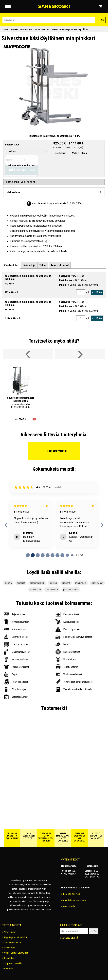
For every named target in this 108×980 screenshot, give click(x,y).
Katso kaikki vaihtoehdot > (22, 182)
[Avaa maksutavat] (54, 192)
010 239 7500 (74, 203)
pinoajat (21, 583)
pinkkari (53, 583)
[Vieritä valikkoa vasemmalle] (28, 354)
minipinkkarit (52, 590)
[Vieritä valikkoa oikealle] (80, 354)
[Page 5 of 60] (53, 555)
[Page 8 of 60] (67, 555)
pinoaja (8, 583)
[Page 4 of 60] (48, 555)
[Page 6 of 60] (57, 555)
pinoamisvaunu (37, 583)
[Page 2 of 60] (38, 555)
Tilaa (94, 931)
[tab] (11, 265)
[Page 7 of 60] (62, 555)
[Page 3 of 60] (43, 555)
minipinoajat (97, 583)
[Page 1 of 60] (33, 555)
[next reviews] (102, 525)
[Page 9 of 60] (72, 555)
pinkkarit (66, 583)
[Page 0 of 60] (28, 555)
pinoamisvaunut (71, 590)
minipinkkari (35, 590)
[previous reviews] (6, 525)
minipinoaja (81, 583)
